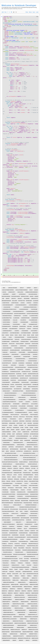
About (30, 12)
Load (37, 12)
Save (34, 12)
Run (5, 12)
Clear (27, 12)
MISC (4, 288)
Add (3, 12)
